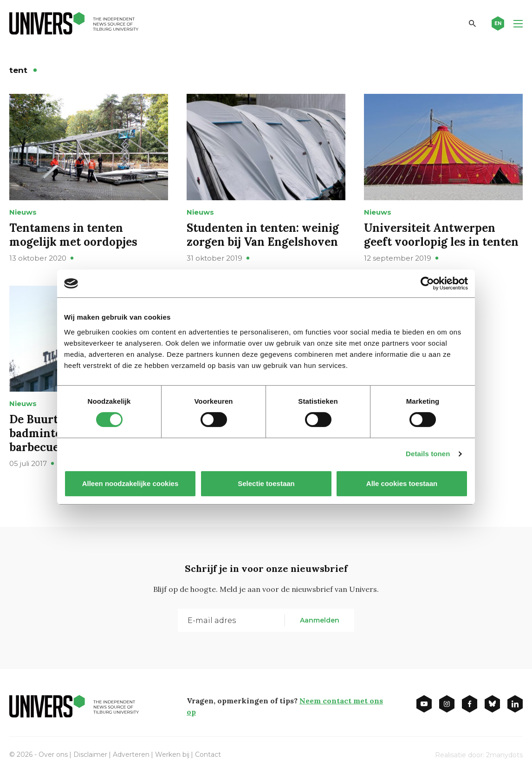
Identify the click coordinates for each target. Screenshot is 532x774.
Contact (208, 754)
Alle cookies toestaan (402, 483)
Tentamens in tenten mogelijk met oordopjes (73, 235)
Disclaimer (90, 754)
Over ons (53, 754)
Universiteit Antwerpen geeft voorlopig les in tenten (441, 235)
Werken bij (172, 754)
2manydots (504, 755)
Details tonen (428, 454)
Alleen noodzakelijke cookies (130, 483)
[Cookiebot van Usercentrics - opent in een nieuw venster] (427, 283)
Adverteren (131, 754)
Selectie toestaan (266, 483)
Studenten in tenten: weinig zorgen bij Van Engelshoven (263, 235)
